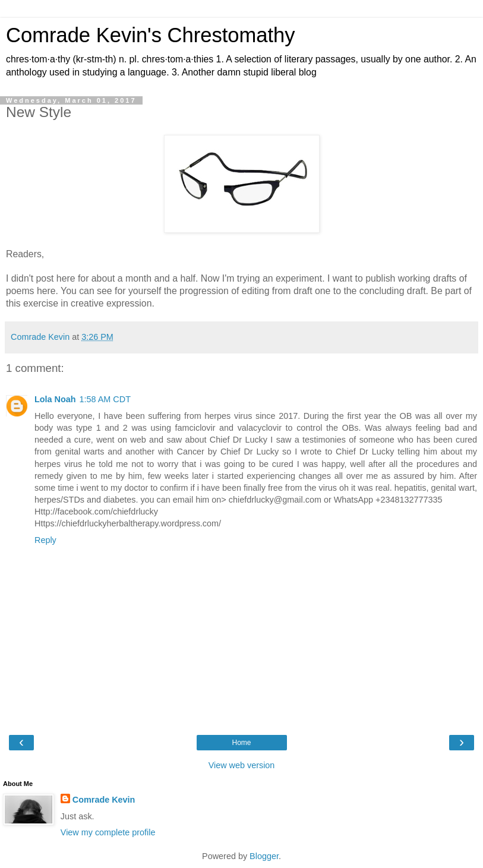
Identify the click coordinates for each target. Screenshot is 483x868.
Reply (45, 540)
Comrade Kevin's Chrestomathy (151, 35)
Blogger (264, 856)
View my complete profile (108, 832)
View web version (242, 765)
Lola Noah (55, 399)
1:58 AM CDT (105, 399)
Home (241, 743)
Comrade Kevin (104, 800)
